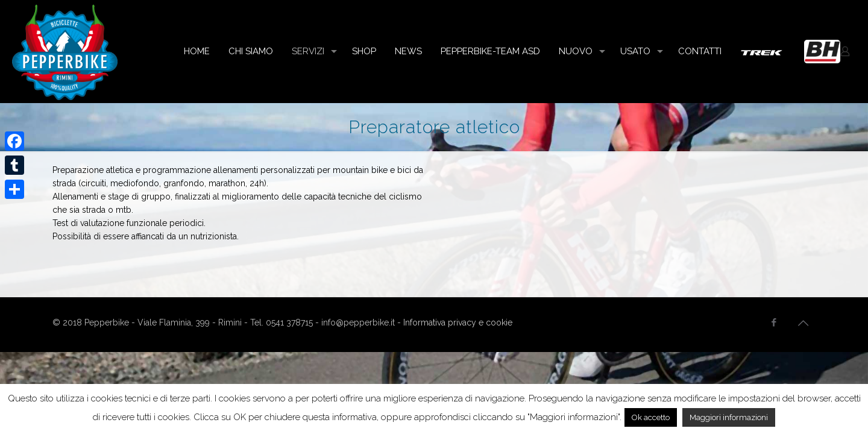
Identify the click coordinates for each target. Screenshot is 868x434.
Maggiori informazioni (729, 417)
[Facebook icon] (774, 322)
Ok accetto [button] (651, 417)
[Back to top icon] (803, 323)
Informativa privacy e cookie (458, 322)
